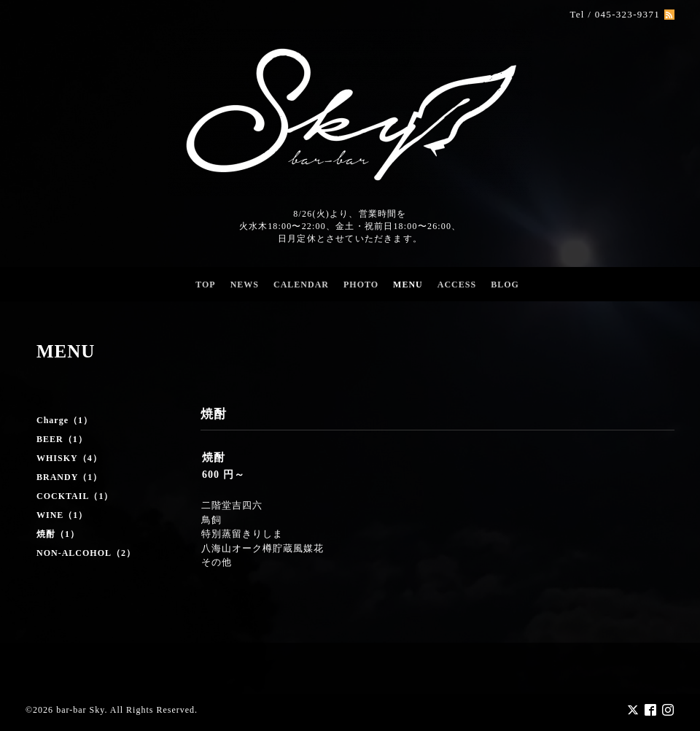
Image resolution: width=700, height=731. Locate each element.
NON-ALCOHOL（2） (86, 553)
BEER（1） (62, 439)
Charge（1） (65, 420)
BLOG (505, 285)
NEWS (245, 285)
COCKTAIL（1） (75, 496)
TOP (205, 285)
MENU (408, 285)
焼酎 (214, 457)
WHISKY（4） (69, 458)
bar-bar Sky (80, 710)
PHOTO (361, 285)
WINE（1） (62, 515)
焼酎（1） (58, 534)
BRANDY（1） (69, 477)
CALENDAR (301, 285)
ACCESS (457, 285)
